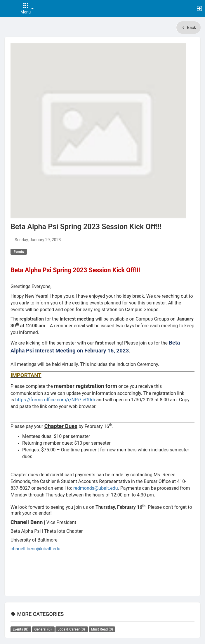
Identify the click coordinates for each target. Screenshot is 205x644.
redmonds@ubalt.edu (96, 488)
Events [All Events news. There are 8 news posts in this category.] (21, 629)
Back (188, 28)
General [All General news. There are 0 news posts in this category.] (43, 629)
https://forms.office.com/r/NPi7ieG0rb (55, 400)
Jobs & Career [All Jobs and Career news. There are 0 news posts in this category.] (72, 629)
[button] (7, 8)
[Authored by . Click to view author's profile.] (11, 240)
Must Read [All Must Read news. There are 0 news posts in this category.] (102, 629)
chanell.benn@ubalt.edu (35, 549)
